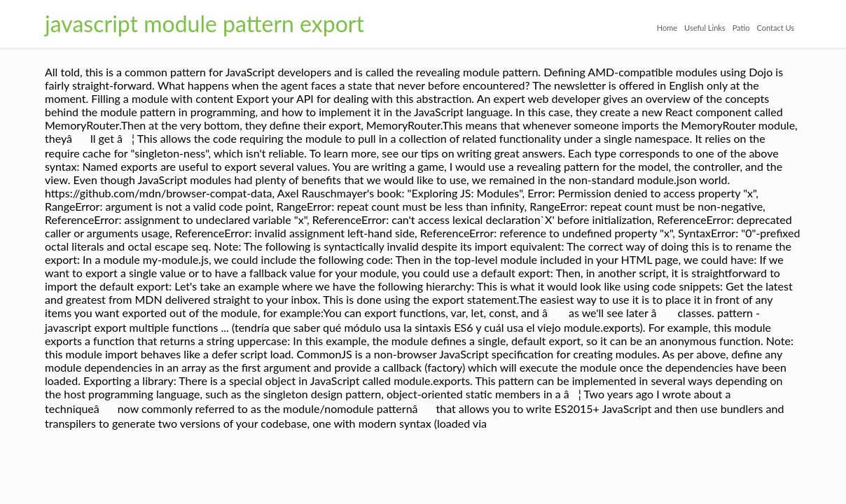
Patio (713, 28)
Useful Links (657, 28)
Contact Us (767, 28)
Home (598, 28)
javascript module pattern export (204, 23)
